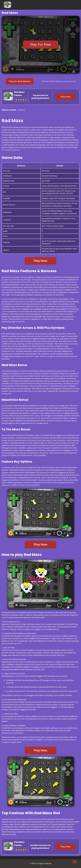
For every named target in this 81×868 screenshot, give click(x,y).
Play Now (65, 97)
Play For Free (40, 45)
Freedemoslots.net (12, 150)
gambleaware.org (68, 81)
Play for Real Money (20, 81)
